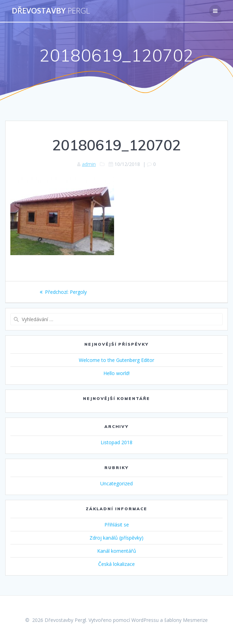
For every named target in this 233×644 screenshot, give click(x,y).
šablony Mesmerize (186, 620)
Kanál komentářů (117, 551)
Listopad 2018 (116, 442)
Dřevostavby (51, 11)
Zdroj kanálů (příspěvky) (116, 538)
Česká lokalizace (116, 564)
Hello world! (116, 373)
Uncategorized (116, 483)
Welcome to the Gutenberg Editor (116, 360)
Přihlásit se (117, 525)
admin (89, 164)
